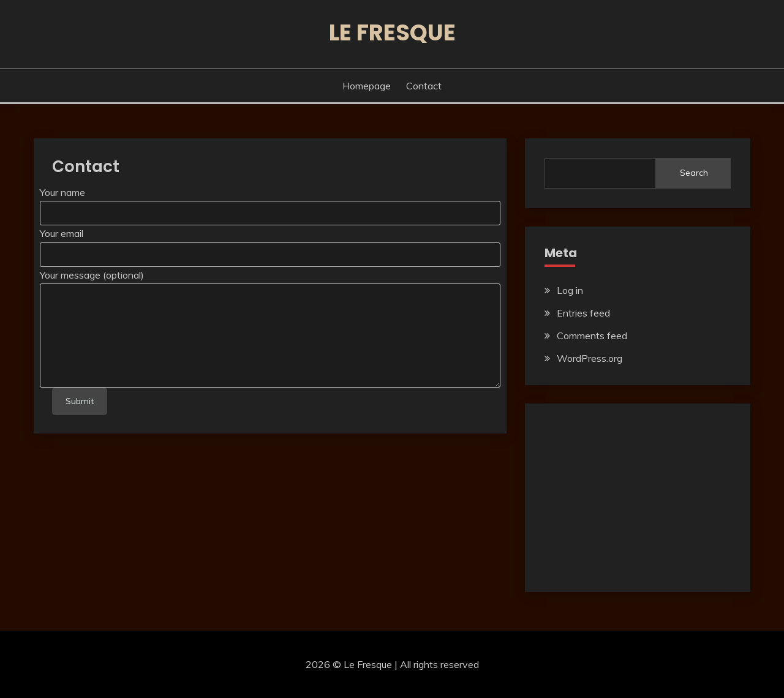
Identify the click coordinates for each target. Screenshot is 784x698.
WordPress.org (590, 358)
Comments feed (592, 336)
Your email (62, 233)
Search (694, 173)
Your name (62, 192)
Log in (570, 290)
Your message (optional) (92, 275)
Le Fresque (392, 32)
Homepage (367, 86)
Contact (424, 86)
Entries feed (583, 313)
